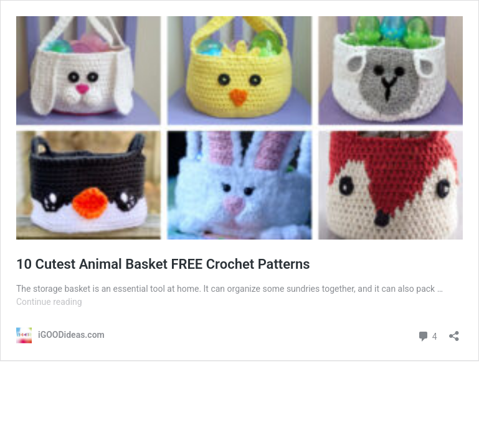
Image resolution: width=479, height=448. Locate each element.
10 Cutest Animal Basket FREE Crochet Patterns (163, 264)
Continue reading (49, 302)
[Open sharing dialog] (454, 332)
